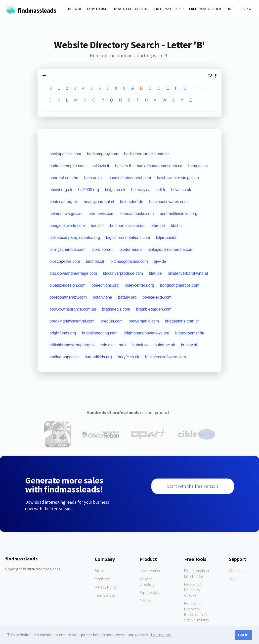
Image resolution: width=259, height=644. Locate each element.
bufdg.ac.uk (165, 345)
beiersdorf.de (132, 202)
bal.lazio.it (100, 166)
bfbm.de (158, 226)
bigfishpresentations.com (128, 238)
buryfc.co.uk (129, 357)
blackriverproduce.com (123, 273)
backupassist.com (65, 154)
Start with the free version (193, 486)
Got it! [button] (243, 635)
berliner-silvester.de (127, 226)
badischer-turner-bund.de (146, 154)
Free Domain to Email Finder (197, 573)
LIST (230, 9)
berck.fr (97, 226)
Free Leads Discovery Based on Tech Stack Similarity (197, 612)
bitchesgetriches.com (129, 261)
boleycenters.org (139, 285)
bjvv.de (160, 261)
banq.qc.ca (198, 166)
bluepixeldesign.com (67, 285)
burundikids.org (98, 357)
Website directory (147, 582)
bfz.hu (176, 226)
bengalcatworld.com (67, 226)
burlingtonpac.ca (64, 357)
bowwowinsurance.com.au (73, 309)
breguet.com (111, 321)
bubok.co (140, 345)
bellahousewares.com (168, 202)
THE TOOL (74, 9)
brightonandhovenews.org (146, 333)
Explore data (150, 592)
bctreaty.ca (141, 190)
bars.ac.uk (93, 178)
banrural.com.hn (64, 178)
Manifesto (102, 579)
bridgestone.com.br (182, 321)
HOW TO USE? (98, 9)
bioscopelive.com (65, 261)
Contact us (237, 571)
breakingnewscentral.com (72, 321)
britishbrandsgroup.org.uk (72, 345)
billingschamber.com (67, 249)
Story (99, 571)
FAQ (232, 579)
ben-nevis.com (101, 214)
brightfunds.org (63, 333)
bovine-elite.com (157, 297)
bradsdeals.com (116, 309)
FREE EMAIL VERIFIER (205, 9)
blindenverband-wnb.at (188, 273)
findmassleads (31, 10)
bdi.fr (161, 190)
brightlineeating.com (100, 333)
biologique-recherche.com (171, 249)
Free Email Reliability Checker (193, 590)
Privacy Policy (106, 587)
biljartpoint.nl (167, 238)
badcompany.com (103, 154)
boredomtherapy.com (68, 297)
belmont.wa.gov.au (66, 214)
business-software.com (166, 357)
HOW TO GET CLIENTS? (131, 9)
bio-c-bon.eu (103, 249)
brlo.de (107, 345)
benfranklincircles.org (178, 214)
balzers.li (123, 166)
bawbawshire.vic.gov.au (178, 178)
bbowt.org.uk (61, 190)
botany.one (102, 297)
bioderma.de (131, 249)
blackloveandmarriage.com (73, 273)
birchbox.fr (95, 261)
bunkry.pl (189, 345)
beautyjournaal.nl (99, 202)
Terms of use (105, 595)
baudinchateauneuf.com (130, 178)
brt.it (122, 345)
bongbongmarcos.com (180, 285)
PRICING (245, 9)
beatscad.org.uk (64, 202)
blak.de (155, 273)
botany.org (127, 297)
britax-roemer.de (190, 333)
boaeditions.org (105, 285)
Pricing (145, 601)
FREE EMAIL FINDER (169, 9)
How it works (150, 571)
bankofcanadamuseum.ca (159, 166)
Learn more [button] (161, 635)
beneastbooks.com (137, 214)
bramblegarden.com (154, 309)
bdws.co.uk (181, 190)
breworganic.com (144, 321)
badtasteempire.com (67, 166)
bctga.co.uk (115, 190)
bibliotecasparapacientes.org (75, 238)
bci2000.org (89, 190)
